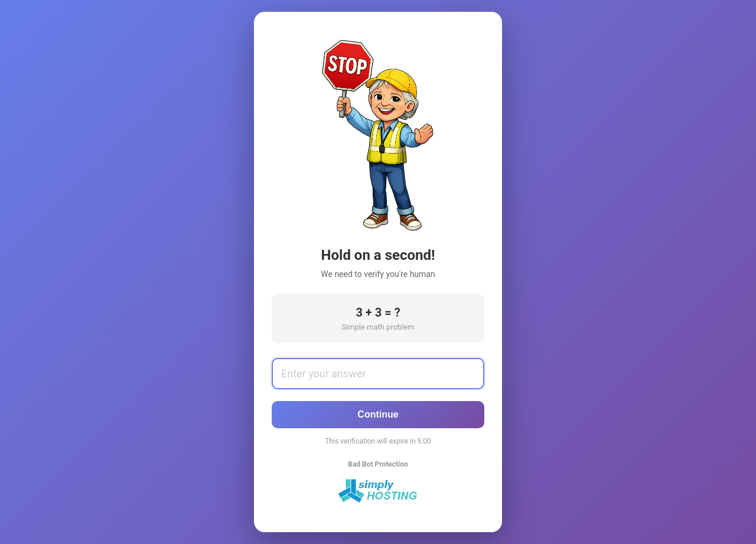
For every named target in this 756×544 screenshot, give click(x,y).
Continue (378, 414)
